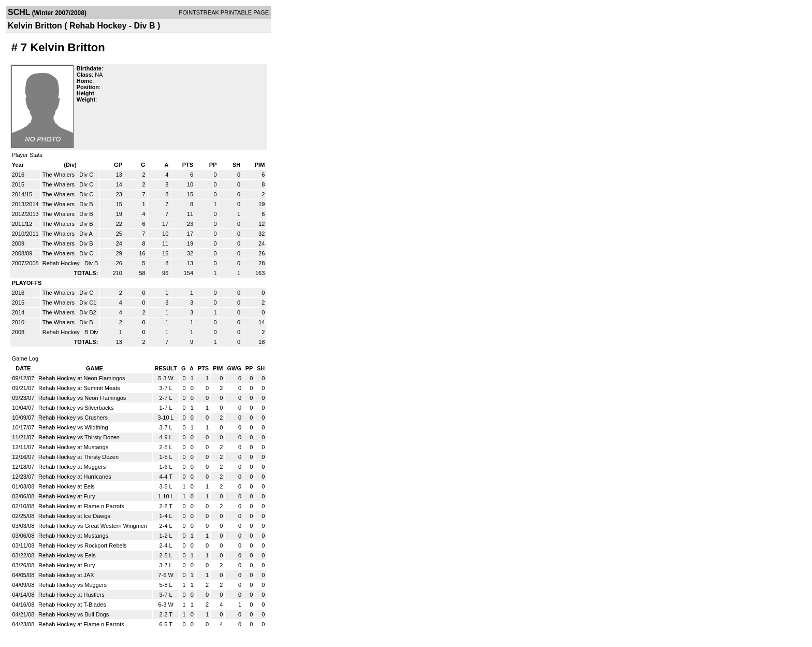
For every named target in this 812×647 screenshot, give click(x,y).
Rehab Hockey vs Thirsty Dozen (79, 437)
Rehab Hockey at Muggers (72, 467)
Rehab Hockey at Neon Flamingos (82, 378)
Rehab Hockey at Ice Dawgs (74, 516)
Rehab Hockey (62, 263)
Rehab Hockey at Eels (67, 486)
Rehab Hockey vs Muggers (72, 585)
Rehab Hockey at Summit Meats (79, 388)
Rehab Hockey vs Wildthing (73, 427)
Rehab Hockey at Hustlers (71, 595)
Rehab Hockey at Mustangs (73, 447)
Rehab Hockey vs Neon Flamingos (82, 398)
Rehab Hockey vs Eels (67, 555)
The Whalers (59, 175)
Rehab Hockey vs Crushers (73, 418)
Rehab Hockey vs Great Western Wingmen (93, 526)
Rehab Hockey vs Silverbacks (76, 408)
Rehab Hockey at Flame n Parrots (81, 506)
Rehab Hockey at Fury (67, 496)
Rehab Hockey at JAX (66, 575)
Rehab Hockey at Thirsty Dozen (78, 457)
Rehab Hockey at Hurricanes (75, 477)
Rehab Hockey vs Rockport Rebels (83, 545)
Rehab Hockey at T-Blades (72, 605)
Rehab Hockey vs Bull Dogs (74, 614)
